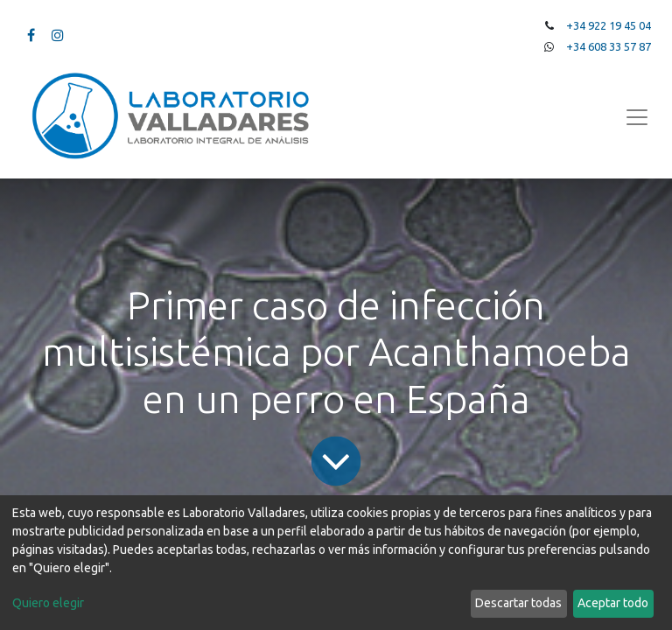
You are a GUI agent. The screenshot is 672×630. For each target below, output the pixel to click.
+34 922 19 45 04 (609, 25)
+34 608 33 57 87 (609, 46)
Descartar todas (518, 603)
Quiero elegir (48, 603)
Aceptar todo (613, 603)
